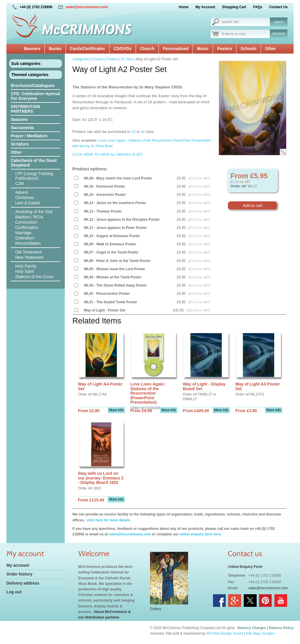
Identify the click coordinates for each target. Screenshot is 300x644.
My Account (205, 7)
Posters (225, 49)
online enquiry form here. (201, 534)
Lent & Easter (28, 203)
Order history (19, 574)
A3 (133, 132)
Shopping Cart (234, 7)
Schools (248, 49)
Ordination (25, 238)
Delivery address (23, 583)
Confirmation (27, 227)
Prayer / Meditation (29, 136)
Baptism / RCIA (29, 217)
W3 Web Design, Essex (225, 633)
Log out (14, 592)
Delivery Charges (252, 628)
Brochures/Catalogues (33, 85)
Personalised (176, 49)
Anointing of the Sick (34, 212)
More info (116, 410)
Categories (81, 59)
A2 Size (127, 59)
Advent (22, 192)
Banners (32, 49)
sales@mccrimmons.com (87, 7)
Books (55, 49)
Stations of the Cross (34, 277)
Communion (26, 222)
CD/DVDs (123, 49)
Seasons (19, 119)
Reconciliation (28, 243)
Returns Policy (281, 628)
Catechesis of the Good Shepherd (34, 163)
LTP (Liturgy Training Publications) (34, 176)
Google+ (269, 633)
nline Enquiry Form (246, 567)
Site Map (253, 633)
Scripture (20, 144)
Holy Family (26, 266)
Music (203, 49)
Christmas (24, 198)
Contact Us (278, 7)
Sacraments (22, 128)
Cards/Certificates (88, 49)
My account (18, 565)
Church (147, 49)
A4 (143, 132)
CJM (19, 184)
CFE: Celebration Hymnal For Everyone (35, 96)
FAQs (258, 7)
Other (271, 49)
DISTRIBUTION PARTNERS (25, 109)
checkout (279, 33)
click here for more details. (108, 520)
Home (184, 7)
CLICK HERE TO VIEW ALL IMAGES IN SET (108, 155)
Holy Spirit (25, 271)
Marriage (23, 233)
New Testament (29, 257)
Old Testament (28, 252)
